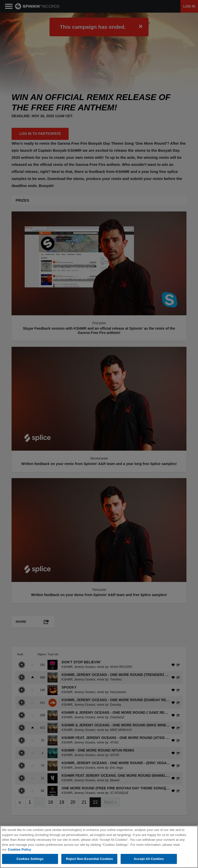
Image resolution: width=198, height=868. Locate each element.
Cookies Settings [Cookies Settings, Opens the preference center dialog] (30, 859)
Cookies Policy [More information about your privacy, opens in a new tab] (19, 850)
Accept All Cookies (149, 859)
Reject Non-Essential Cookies (89, 859)
